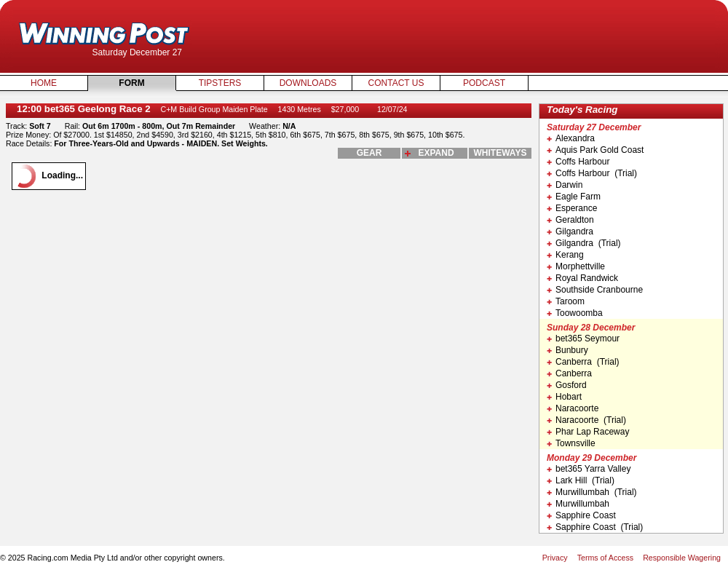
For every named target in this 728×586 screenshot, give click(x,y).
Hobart (564, 397)
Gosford (567, 385)
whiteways (500, 153)
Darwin (565, 185)
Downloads (308, 83)
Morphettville (576, 266)
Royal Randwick (582, 278)
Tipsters (220, 83)
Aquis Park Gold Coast (595, 150)
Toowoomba (575, 313)
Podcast (484, 83)
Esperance (572, 208)
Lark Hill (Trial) (581, 480)
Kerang (565, 255)
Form (131, 83)
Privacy (555, 558)
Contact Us (396, 83)
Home (44, 83)
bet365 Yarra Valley (589, 469)
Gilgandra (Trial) (584, 243)
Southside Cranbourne (595, 290)
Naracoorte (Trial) (586, 420)
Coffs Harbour (578, 162)
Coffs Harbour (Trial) (592, 173)
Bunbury (567, 350)
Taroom (566, 301)
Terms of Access (606, 558)
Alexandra (571, 138)
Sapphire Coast (581, 515)
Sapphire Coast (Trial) (595, 527)
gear (369, 153)
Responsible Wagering (682, 558)
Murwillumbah (578, 504)
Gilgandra (570, 231)
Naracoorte (573, 408)
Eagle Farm (574, 197)
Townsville (571, 443)
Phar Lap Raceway (588, 432)
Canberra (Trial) (583, 362)
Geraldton (570, 220)
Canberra (569, 373)
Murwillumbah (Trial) (592, 492)
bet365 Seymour (583, 338)
